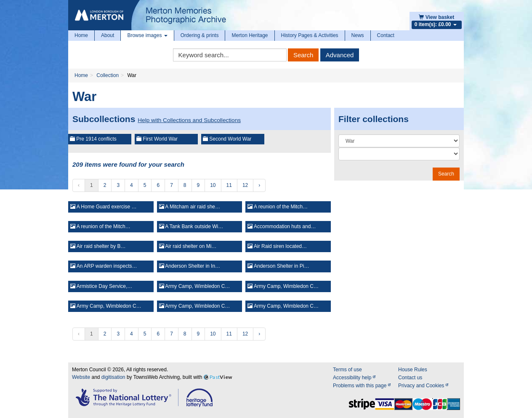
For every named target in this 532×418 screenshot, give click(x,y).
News (358, 35)
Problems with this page (362, 386)
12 (245, 185)
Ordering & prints (200, 35)
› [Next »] (259, 185)
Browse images (147, 35)
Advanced (340, 55)
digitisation (113, 377)
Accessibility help (354, 378)
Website (81, 377)
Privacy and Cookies (423, 386)
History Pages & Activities (310, 35)
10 (213, 185)
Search (303, 55)
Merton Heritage (250, 35)
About (108, 35)
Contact (386, 35)
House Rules (413, 370)
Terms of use (347, 370)
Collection (108, 75)
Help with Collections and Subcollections (189, 120)
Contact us (410, 378)
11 (229, 185)
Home (81, 35)
